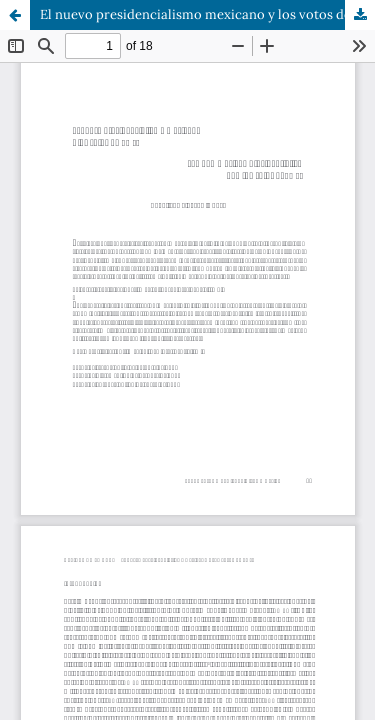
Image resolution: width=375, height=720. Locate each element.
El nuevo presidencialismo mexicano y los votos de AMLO (207, 14)
